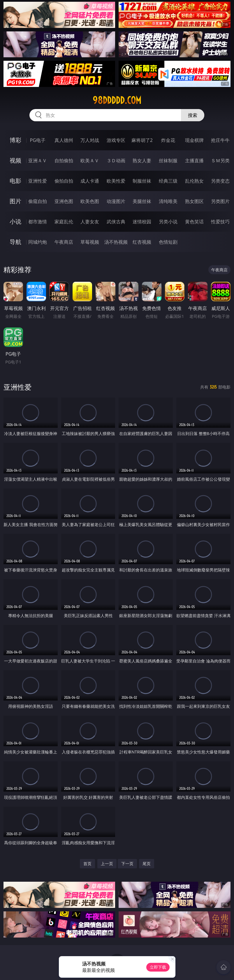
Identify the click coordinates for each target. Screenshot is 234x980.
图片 (15, 201)
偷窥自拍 (38, 201)
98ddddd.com (117, 100)
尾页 (147, 864)
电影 (15, 181)
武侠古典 (116, 222)
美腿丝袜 (142, 201)
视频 (15, 160)
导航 (15, 242)
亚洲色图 (64, 201)
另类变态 (220, 181)
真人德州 (64, 140)
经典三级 (168, 181)
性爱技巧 (220, 222)
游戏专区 (116, 140)
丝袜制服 (168, 161)
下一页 (127, 864)
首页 (87, 864)
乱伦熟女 (194, 181)
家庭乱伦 (64, 222)
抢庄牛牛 (220, 140)
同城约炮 (38, 242)
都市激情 (38, 222)
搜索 (193, 115)
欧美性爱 (116, 181)
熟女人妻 (142, 161)
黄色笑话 (194, 222)
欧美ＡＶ (90, 161)
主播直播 (194, 161)
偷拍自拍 (64, 181)
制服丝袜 (142, 181)
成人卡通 (90, 181)
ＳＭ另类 (220, 161)
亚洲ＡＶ (38, 161)
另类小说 (168, 222)
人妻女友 (90, 222)
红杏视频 (142, 242)
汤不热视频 (116, 242)
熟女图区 (194, 201)
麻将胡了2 (142, 140)
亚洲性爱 (38, 181)
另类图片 (220, 201)
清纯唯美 (168, 201)
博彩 (15, 140)
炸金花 (168, 140)
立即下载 (158, 967)
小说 (15, 221)
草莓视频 (90, 242)
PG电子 (37, 140)
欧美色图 (90, 201)
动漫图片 (116, 201)
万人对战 (90, 140)
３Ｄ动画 (116, 161)
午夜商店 (64, 242)
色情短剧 (168, 242)
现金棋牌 (194, 140)
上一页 (107, 864)
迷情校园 (142, 222)
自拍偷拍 (64, 161)
